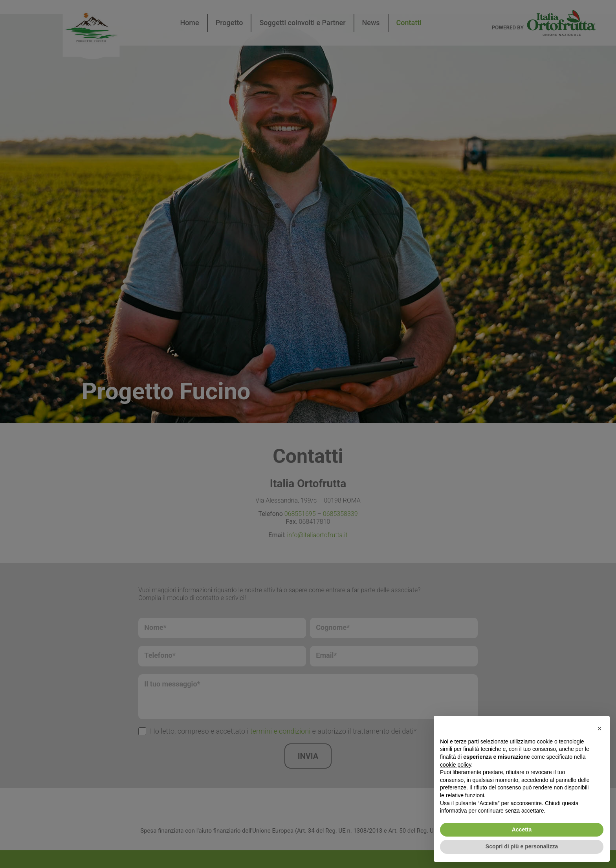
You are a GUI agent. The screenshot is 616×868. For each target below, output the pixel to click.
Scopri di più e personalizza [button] (522, 846)
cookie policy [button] (456, 765)
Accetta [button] (522, 829)
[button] (599, 729)
